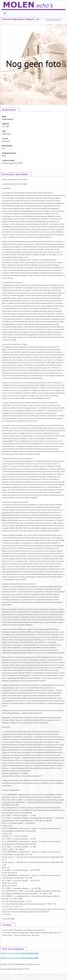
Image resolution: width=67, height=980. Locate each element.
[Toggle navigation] (5, 13)
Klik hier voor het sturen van (20, 953)
